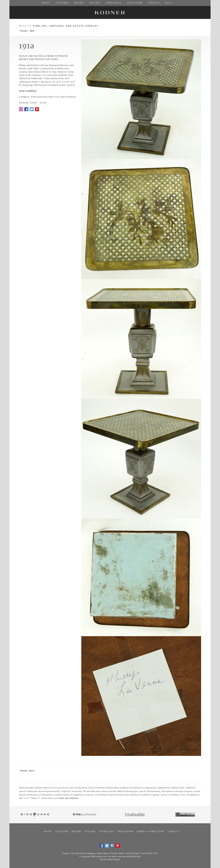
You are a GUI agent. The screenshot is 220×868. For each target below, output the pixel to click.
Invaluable (135, 815)
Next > (33, 31)
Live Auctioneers (85, 815)
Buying (77, 832)
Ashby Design (113, 859)
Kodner (110, 12)
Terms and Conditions (68, 798)
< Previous (23, 31)
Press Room (126, 832)
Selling (90, 832)
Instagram (112, 846)
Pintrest (37, 109)
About (48, 832)
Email (21, 109)
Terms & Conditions (150, 832)
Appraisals (107, 832)
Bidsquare (35, 815)
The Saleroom (186, 815)
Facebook (26, 109)
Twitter (32, 109)
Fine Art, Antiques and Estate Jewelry (66, 26)
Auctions (62, 832)
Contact (174, 832)
